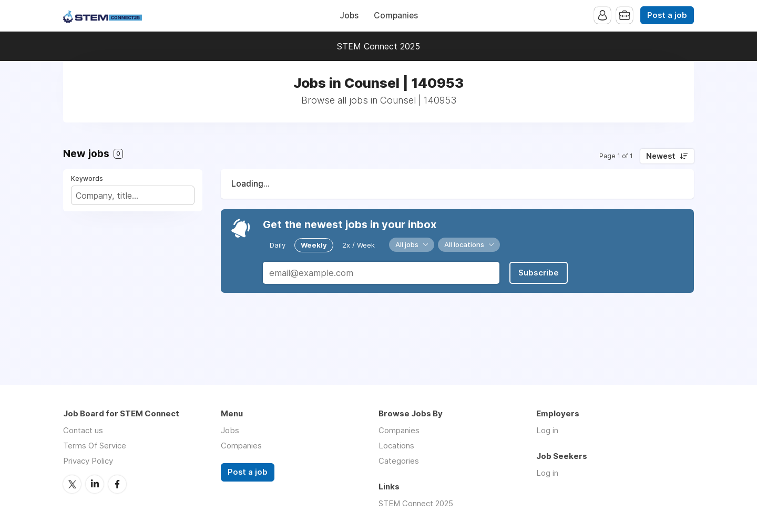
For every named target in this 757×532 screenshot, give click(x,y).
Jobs (349, 16)
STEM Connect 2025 (378, 46)
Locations (396, 446)
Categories (399, 461)
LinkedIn (95, 484)
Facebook (117, 484)
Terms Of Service (95, 446)
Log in (547, 430)
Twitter (72, 484)
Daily (278, 245)
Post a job (667, 15)
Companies (396, 16)
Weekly (314, 245)
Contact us (83, 430)
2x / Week (359, 245)
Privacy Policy (88, 461)
